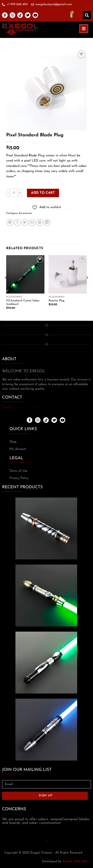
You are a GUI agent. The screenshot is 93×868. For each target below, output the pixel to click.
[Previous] (6, 286)
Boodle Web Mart (76, 861)
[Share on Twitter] (25, 222)
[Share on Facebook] (17, 222)
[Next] (87, 286)
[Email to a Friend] (32, 222)
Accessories (25, 213)
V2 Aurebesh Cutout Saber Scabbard (23, 303)
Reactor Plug (56, 301)
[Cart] (71, 15)
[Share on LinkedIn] (47, 222)
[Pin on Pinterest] (40, 222)
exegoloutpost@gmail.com (33, 407)
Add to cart (43, 193)
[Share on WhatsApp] (10, 222)
